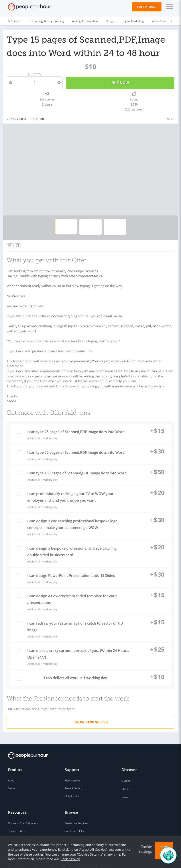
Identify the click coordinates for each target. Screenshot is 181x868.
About (12, 771)
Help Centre (72, 786)
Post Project (147, 7)
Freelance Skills (74, 821)
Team (11, 778)
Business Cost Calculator (23, 814)
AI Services (15, 21)
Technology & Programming (47, 21)
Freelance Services (76, 814)
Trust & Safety (73, 778)
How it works (73, 771)
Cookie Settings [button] (145, 849)
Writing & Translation (85, 21)
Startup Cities (16, 821)
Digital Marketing (133, 21)
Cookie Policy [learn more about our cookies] (70, 859)
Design (110, 21)
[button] (169, 7)
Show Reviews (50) (91, 712)
